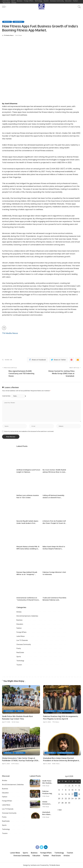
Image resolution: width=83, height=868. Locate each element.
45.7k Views (15, 764)
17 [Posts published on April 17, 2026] (73, 794)
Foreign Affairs (21, 632)
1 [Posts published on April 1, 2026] (66, 786)
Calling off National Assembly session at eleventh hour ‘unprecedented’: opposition (53, 498)
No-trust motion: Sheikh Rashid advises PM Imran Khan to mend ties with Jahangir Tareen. (54, 472)
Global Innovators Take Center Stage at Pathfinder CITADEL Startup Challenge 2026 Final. (20, 761)
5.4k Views (19, 35)
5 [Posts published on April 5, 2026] (79, 786)
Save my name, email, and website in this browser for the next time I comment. (29, 431)
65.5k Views (56, 764)
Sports (19, 657)
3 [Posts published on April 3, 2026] (73, 786)
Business (7, 22)
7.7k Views (56, 722)
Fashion (19, 628)
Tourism (19, 665)
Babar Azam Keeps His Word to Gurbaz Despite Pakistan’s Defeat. (54, 549)
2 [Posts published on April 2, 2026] (69, 786)
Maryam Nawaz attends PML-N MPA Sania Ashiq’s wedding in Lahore (28, 549)
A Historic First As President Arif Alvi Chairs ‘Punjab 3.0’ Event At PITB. (54, 523)
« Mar (60, 810)
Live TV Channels (22, 640)
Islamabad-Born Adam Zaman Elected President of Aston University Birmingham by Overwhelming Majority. (61, 761)
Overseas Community (24, 644)
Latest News (18, 22)
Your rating (6, 396)
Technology (20, 661)
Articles (19, 612)
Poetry (19, 648)
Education (20, 624)
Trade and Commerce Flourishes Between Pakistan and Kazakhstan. (54, 600)
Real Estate (20, 652)
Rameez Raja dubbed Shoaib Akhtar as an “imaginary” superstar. (27, 574)
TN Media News (9, 35)
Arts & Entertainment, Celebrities (27, 616)
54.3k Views (15, 722)
